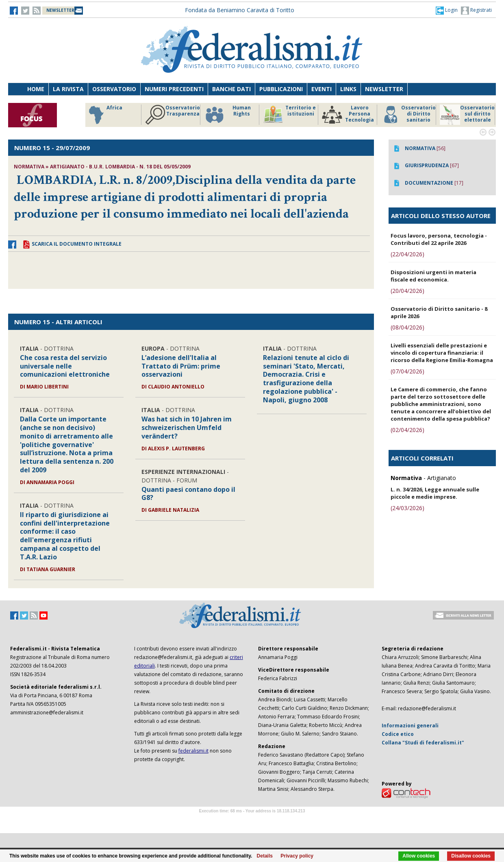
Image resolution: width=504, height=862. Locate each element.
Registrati (476, 11)
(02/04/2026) (407, 430)
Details (265, 856)
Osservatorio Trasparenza (173, 115)
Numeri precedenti (174, 89)
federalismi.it (193, 751)
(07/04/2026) (407, 371)
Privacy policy (297, 856)
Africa (104, 115)
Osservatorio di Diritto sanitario (408, 115)
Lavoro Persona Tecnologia (348, 115)
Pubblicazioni (281, 89)
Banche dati (231, 89)
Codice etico (398, 734)
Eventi (322, 89)
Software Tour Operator (252, 820)
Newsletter (384, 89)
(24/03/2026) (407, 508)
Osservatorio (114, 89)
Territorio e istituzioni (289, 115)
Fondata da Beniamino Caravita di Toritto (240, 10)
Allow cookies (419, 856)
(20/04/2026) (407, 291)
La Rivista (68, 89)
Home (36, 89)
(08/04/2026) (407, 327)
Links (348, 89)
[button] (447, 10)
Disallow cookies (471, 856)
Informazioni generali (410, 726)
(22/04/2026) (407, 254)
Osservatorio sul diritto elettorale (467, 115)
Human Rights (227, 115)
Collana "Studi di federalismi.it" (423, 743)
